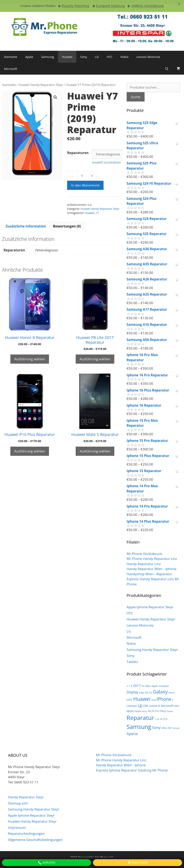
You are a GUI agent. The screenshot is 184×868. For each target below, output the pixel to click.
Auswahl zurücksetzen (107, 158)
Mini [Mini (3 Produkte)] (177, 702)
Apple (29, 53)
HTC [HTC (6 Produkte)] (130, 695)
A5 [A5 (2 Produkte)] (143, 682)
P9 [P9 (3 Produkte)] (153, 707)
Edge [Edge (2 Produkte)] (142, 688)
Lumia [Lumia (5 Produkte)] (153, 702)
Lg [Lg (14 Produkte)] (140, 701)
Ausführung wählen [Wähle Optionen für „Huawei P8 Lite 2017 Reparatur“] (95, 355)
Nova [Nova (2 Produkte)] (144, 707)
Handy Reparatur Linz (144, 559)
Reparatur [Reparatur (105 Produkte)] (140, 713)
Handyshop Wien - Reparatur (149, 570)
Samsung (48, 53)
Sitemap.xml (18, 799)
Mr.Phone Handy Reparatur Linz (152, 554)
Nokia (124, 53)
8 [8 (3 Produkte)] (132, 682)
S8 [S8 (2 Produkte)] (161, 715)
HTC (110, 53)
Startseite (11, 53)
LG (97, 53)
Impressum (17, 823)
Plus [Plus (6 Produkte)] (163, 707)
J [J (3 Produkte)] (173, 696)
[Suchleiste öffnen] (167, 64)
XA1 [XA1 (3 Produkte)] (170, 724)
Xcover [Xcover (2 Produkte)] (176, 724)
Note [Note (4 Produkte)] (138, 707)
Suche (136, 92)
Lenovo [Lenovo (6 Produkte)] (132, 701)
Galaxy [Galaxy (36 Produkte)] (160, 687)
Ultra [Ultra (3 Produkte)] (164, 724)
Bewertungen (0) (67, 222)
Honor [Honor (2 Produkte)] (172, 688)
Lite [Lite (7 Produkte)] (145, 701)
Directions (138, 863)
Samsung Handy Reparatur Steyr (152, 645)
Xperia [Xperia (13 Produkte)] (132, 729)
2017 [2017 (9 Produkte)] (137, 681)
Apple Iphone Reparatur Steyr (150, 603)
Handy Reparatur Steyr (26, 793)
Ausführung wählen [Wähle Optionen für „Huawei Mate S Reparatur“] (95, 447)
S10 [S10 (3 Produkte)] (165, 715)
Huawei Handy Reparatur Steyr (41, 81)
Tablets (132, 657)
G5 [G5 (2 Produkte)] (151, 688)
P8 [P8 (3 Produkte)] (149, 707)
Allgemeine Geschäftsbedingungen (35, 835)
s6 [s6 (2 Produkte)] (158, 715)
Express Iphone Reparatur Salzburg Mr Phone (132, 766)
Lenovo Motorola (148, 53)
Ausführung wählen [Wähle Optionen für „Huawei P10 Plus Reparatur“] (30, 447)
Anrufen (46, 863)
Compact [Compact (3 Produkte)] (164, 682)
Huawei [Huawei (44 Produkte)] (142, 695)
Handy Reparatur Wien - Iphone (152, 565)
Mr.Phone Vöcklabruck (144, 549)
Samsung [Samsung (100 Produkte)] (139, 722)
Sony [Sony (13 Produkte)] (156, 723)
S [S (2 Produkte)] (156, 715)
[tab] (26, 222)
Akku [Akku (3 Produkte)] (148, 682)
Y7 (97, 209)
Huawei (67, 53)
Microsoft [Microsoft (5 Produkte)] (167, 702)
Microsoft (11, 64)
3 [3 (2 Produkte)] (127, 682)
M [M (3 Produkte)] (159, 702)
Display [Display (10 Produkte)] (133, 688)
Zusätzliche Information (26, 222)
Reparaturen (78, 149)
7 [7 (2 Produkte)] (129, 682)
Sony (84, 53)
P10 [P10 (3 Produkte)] (157, 707)
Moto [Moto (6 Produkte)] (130, 707)
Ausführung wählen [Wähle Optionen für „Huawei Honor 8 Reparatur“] (30, 355)
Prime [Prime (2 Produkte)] (170, 707)
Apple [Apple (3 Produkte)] (155, 682)
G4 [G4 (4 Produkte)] (147, 688)
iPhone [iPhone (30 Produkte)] (164, 695)
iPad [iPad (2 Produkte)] (154, 696)
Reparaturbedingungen (26, 829)
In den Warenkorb (85, 181)
